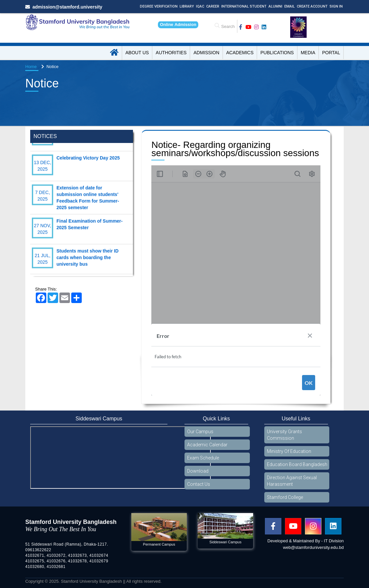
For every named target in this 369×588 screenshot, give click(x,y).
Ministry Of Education (289, 451)
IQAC (200, 6)
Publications (277, 53)
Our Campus (200, 432)
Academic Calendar (207, 445)
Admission (206, 53)
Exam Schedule (203, 458)
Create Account (312, 6)
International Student (244, 6)
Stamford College (285, 497)
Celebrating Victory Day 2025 (88, 164)
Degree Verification (159, 6)
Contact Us (199, 484)
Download (198, 471)
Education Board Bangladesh (297, 464)
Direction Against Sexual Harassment (292, 481)
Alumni (275, 6)
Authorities (171, 53)
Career (213, 6)
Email (290, 6)
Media (308, 53)
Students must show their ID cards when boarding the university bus (87, 264)
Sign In (336, 6)
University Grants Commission (284, 435)
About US (137, 53)
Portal (331, 53)
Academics (240, 53)
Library (187, 6)
